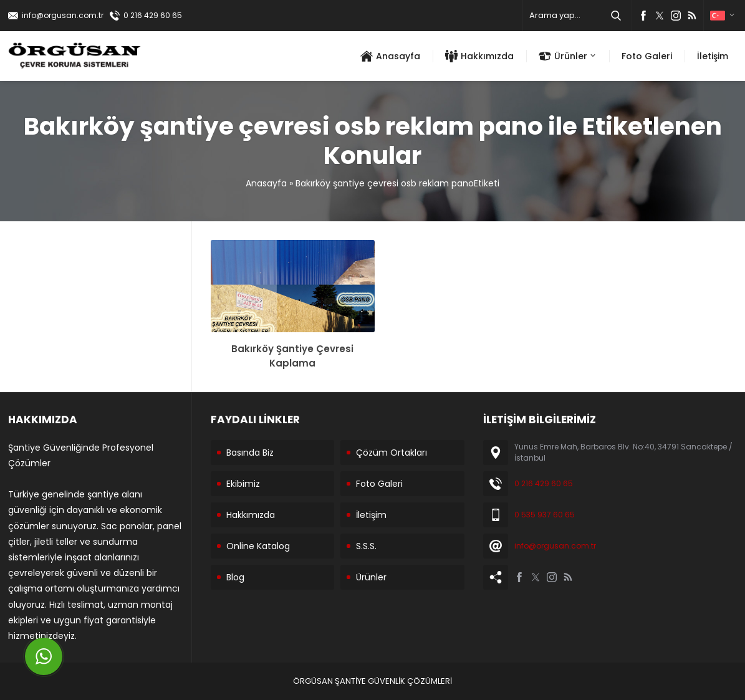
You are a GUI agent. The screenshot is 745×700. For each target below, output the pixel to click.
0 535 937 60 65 (545, 515)
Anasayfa (266, 183)
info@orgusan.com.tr (63, 15)
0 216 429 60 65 (153, 15)
